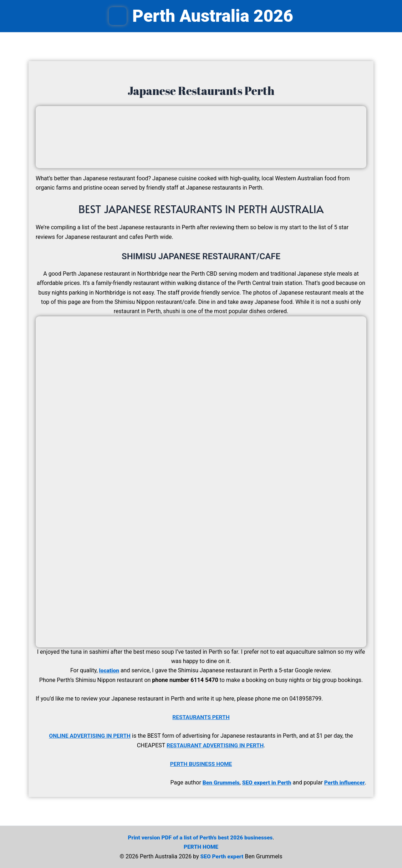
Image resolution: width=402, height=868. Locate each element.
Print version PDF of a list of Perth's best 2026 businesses (200, 837)
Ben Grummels (218, 782)
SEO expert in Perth (265, 782)
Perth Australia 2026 (213, 16)
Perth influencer (344, 782)
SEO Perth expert (222, 856)
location (109, 670)
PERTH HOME (201, 846)
